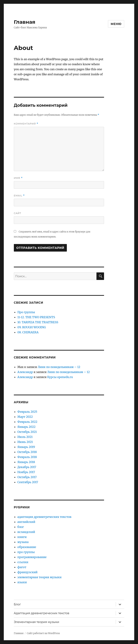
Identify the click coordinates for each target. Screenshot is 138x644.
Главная (25, 22)
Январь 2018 (26, 462)
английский (26, 522)
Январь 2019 (26, 447)
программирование (32, 557)
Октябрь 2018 (27, 452)
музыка (23, 542)
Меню (116, 24)
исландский (26, 532)
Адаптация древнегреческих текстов (42, 613)
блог (21, 527)
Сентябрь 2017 (28, 482)
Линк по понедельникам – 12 (59, 367)
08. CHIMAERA (28, 332)
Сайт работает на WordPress (43, 633)
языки (22, 582)
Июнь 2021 (25, 442)
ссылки (23, 562)
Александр (25, 372)
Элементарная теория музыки (36, 622)
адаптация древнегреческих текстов (44, 517)
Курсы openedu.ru (60, 377)
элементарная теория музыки (39, 577)
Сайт (18, 213)
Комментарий (26, 124)
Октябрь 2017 (27, 477)
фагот (22, 567)
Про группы (26, 312)
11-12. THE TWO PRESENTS (36, 317)
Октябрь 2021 (27, 432)
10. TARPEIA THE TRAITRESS (38, 322)
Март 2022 (25, 417)
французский (27, 572)
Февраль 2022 (27, 422)
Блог (17, 604)
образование (27, 547)
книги (22, 537)
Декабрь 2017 (27, 467)
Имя (18, 178)
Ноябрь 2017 (26, 472)
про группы (26, 552)
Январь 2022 (27, 427)
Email (19, 196)
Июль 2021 (25, 437)
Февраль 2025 (27, 412)
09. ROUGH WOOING (32, 327)
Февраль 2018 (27, 457)
